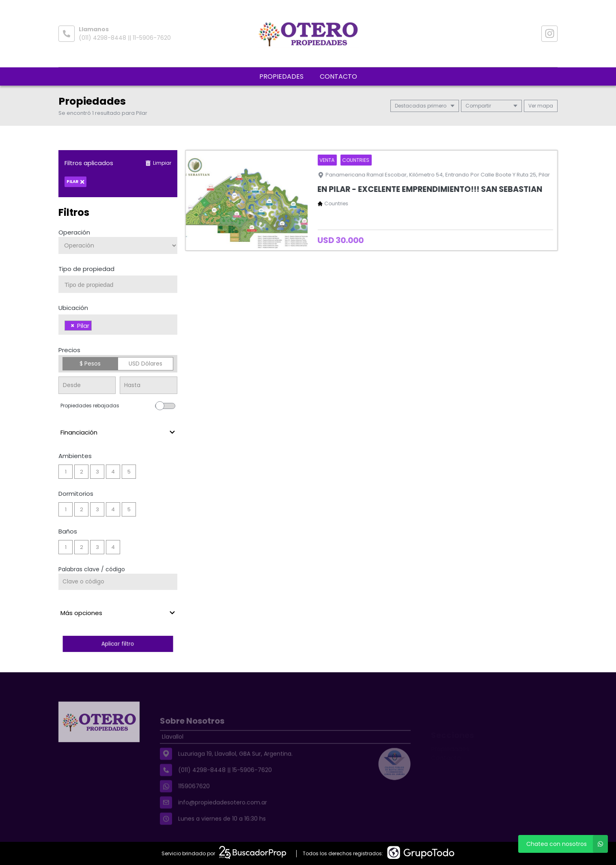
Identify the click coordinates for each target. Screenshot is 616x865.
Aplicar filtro (118, 644)
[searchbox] (121, 285)
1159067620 (194, 798)
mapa (541, 106)
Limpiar (158, 163)
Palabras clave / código (92, 569)
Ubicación (73, 308)
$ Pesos (90, 364)
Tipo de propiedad (86, 269)
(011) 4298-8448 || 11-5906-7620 (125, 38)
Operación (74, 232)
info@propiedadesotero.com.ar (223, 814)
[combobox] (118, 284)
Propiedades (281, 76)
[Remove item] (73, 326)
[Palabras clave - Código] (118, 582)
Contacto (338, 76)
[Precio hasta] (148, 385)
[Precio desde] (87, 385)
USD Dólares (145, 364)
